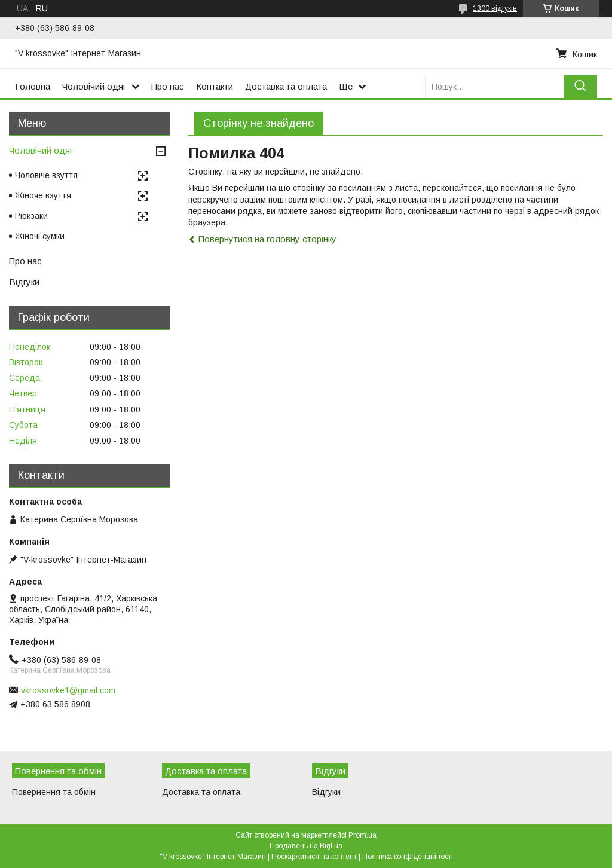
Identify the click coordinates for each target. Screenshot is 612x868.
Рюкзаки (31, 216)
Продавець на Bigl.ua (306, 846)
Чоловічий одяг (94, 86)
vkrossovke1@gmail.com (68, 690)
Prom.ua (362, 835)
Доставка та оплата (286, 86)
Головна (33, 86)
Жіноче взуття (43, 195)
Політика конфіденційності (408, 857)
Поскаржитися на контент (314, 857)
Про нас (168, 86)
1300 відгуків (495, 8)
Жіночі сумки (40, 236)
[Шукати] (581, 86)
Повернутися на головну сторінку (267, 239)
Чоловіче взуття (46, 175)
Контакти (215, 86)
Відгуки (24, 282)
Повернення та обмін (54, 792)
